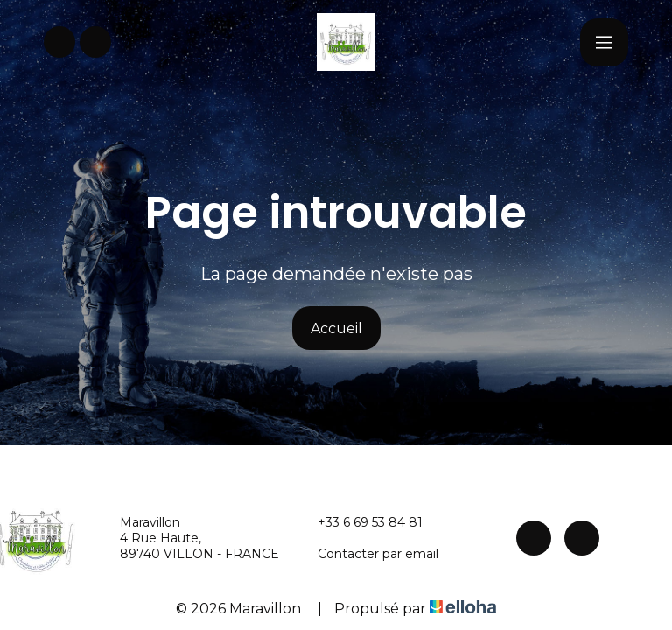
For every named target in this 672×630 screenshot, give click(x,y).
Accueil (336, 329)
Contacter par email (368, 554)
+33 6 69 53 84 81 (360, 522)
